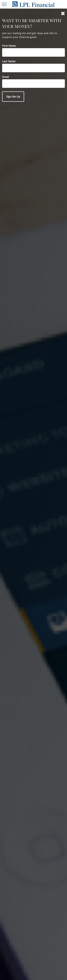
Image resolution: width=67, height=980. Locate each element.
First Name (9, 46)
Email (5, 77)
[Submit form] (13, 97)
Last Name (9, 61)
